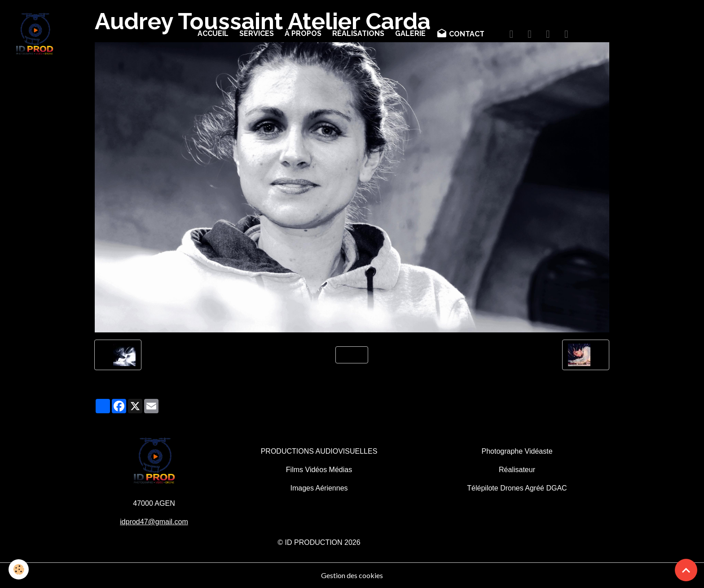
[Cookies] (19, 569)
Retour (352, 355)
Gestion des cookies (352, 575)
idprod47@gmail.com (154, 522)
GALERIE (410, 33)
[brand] (36, 34)
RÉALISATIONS (358, 33)
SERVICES (257, 33)
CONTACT (460, 34)
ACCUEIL (213, 33)
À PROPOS (303, 33)
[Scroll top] (686, 570)
